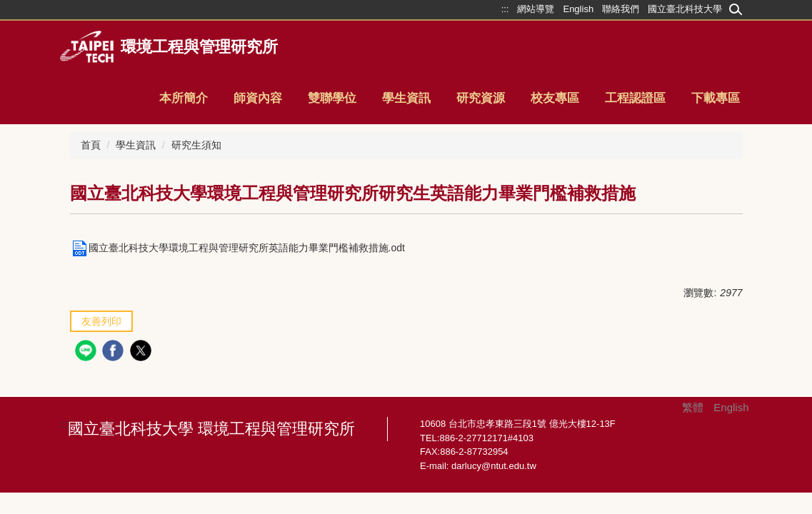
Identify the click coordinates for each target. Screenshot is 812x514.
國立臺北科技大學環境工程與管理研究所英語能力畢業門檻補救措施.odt (237, 248)
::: (64, 424)
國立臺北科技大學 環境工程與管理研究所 (211, 429)
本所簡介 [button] (184, 98)
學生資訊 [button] (406, 98)
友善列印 (101, 321)
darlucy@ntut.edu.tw (494, 466)
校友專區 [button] (555, 98)
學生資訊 (136, 145)
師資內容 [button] (258, 98)
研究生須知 (196, 145)
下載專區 (716, 98)
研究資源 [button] (481, 98)
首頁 (91, 145)
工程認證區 (635, 98)
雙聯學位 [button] (332, 98)
